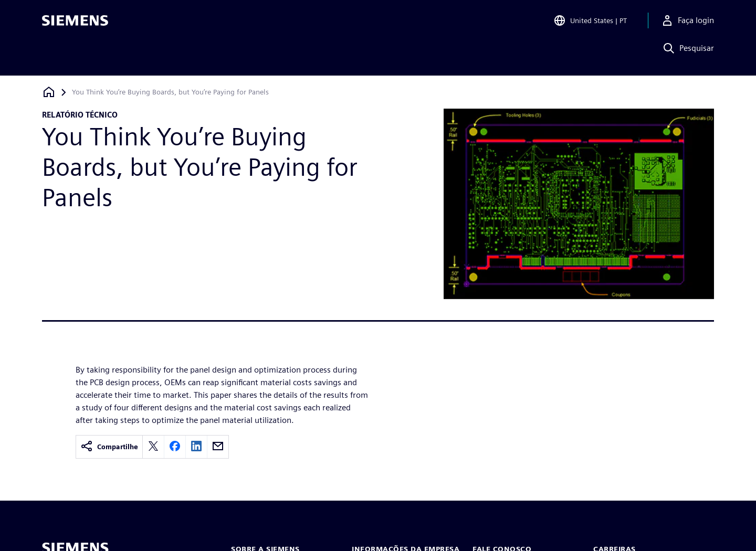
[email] (218, 447)
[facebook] (175, 447)
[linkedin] (196, 447)
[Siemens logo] (75, 23)
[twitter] (153, 447)
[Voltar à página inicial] (49, 92)
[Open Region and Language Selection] (590, 23)
